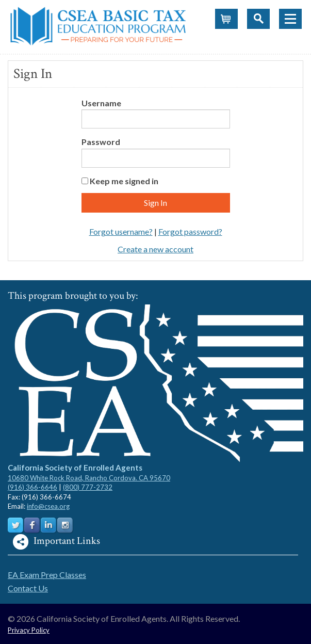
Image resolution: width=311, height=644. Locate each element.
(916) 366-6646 (32, 487)
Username (101, 103)
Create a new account (155, 249)
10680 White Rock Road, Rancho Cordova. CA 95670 (89, 478)
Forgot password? (190, 231)
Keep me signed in (124, 181)
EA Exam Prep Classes (47, 575)
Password (101, 142)
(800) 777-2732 (88, 487)
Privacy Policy (29, 630)
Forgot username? (121, 231)
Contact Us (28, 588)
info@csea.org (48, 506)
